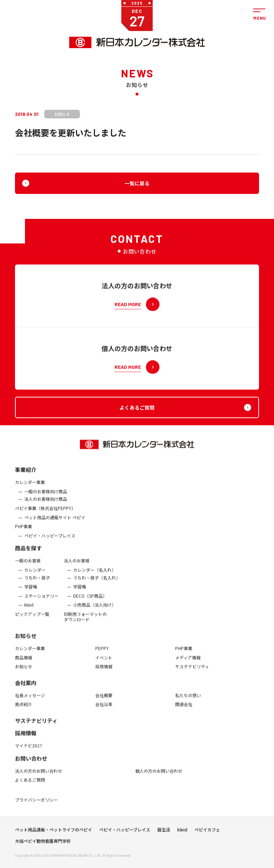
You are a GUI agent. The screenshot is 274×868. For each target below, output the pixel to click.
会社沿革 (104, 709)
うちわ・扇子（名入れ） (97, 582)
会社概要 (104, 700)
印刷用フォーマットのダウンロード (85, 621)
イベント (104, 662)
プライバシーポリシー (36, 804)
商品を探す (28, 552)
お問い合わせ (31, 762)
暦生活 (164, 832)
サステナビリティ (192, 671)
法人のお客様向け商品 (46, 503)
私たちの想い (188, 700)
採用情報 (104, 671)
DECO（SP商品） (90, 600)
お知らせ (26, 640)
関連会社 (184, 709)
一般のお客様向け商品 (46, 496)
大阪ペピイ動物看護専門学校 (43, 843)
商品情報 (24, 662)
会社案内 (26, 687)
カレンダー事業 (30, 487)
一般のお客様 (28, 565)
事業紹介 (26, 474)
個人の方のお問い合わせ (159, 775)
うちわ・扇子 (37, 582)
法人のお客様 (77, 565)
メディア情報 (188, 662)
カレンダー (35, 574)
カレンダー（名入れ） (95, 574)
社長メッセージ (30, 700)
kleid (29, 609)
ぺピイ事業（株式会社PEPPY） (45, 513)
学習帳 (31, 591)
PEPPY (102, 653)
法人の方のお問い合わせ (39, 775)
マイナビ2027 (29, 750)
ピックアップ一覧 (32, 618)
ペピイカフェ (207, 832)
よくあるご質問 (30, 784)
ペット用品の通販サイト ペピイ (55, 522)
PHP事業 (24, 531)
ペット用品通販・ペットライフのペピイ (54, 832)
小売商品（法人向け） (95, 609)
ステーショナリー (41, 600)
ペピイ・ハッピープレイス (50, 540)
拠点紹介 (24, 709)
